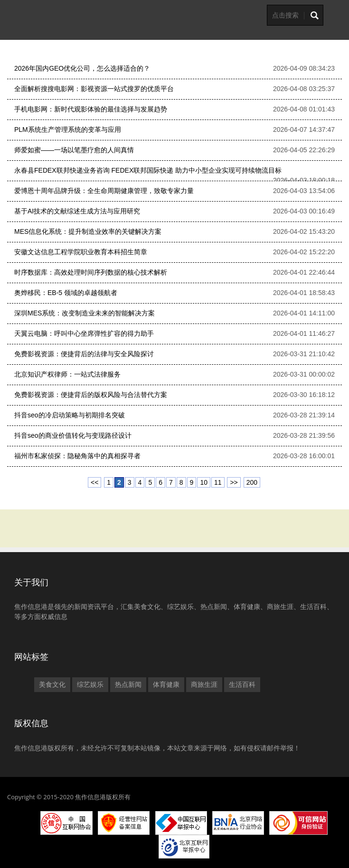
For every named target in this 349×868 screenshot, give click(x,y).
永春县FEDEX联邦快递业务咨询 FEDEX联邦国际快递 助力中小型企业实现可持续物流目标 (148, 170)
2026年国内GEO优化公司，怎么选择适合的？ (82, 68)
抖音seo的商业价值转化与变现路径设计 (73, 435)
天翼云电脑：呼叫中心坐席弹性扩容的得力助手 (84, 333)
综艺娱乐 (90, 684)
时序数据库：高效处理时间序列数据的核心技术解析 (91, 272)
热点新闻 (128, 684)
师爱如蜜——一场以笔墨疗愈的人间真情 (74, 150)
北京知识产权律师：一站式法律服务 (67, 374)
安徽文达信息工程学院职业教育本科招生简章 (81, 252)
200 (252, 482)
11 (218, 482)
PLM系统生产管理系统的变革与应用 (68, 129)
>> (234, 482)
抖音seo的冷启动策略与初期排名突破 (70, 415)
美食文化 (52, 684)
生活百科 (242, 684)
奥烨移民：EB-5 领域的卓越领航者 (66, 293)
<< (94, 482)
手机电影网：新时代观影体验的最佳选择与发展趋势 (91, 109)
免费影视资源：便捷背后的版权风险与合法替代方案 (91, 395)
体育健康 (166, 684)
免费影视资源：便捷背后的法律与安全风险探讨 (84, 354)
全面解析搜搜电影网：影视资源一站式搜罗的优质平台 (94, 89)
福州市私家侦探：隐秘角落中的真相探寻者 (77, 456)
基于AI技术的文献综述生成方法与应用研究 (77, 211)
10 (204, 482)
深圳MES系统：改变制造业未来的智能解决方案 (85, 313)
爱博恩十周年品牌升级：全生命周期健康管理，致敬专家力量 (104, 191)
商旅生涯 (204, 684)
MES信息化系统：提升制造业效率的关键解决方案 (88, 231)
